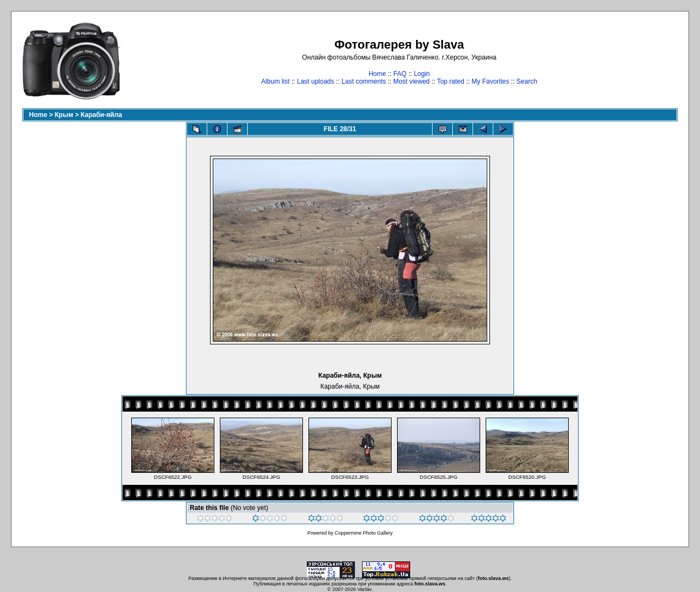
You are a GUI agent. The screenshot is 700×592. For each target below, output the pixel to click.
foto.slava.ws (494, 578)
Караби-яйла (102, 115)
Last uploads (316, 81)
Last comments (363, 81)
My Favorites (490, 81)
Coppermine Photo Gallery (364, 533)
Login (422, 74)
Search (527, 81)
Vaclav (364, 589)
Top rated (451, 81)
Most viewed (412, 81)
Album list (276, 81)
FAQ (400, 74)
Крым (64, 115)
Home (377, 74)
